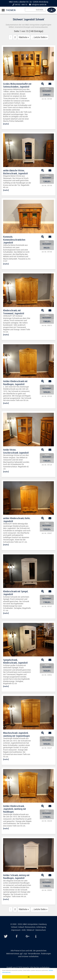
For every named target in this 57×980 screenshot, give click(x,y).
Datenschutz (41, 930)
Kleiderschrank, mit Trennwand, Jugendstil (14, 312)
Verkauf (14, 927)
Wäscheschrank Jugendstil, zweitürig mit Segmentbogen (16, 734)
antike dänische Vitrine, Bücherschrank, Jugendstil (15, 172)
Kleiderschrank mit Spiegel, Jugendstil (16, 593)
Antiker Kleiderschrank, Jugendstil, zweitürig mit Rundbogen (15, 809)
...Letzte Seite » (40, 37)
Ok (29, 977)
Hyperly (26, 967)
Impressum (16, 930)
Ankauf (21, 927)
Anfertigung (41, 927)
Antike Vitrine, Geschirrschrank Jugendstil (16, 451)
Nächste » (24, 37)
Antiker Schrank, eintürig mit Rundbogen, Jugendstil (16, 877)
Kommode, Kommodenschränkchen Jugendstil (14, 240)
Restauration (30, 927)
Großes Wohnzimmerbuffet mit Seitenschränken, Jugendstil (17, 85)
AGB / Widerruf (28, 930)
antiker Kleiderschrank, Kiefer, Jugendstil (17, 520)
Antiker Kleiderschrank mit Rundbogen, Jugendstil (15, 383)
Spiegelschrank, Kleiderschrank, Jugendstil (15, 661)
